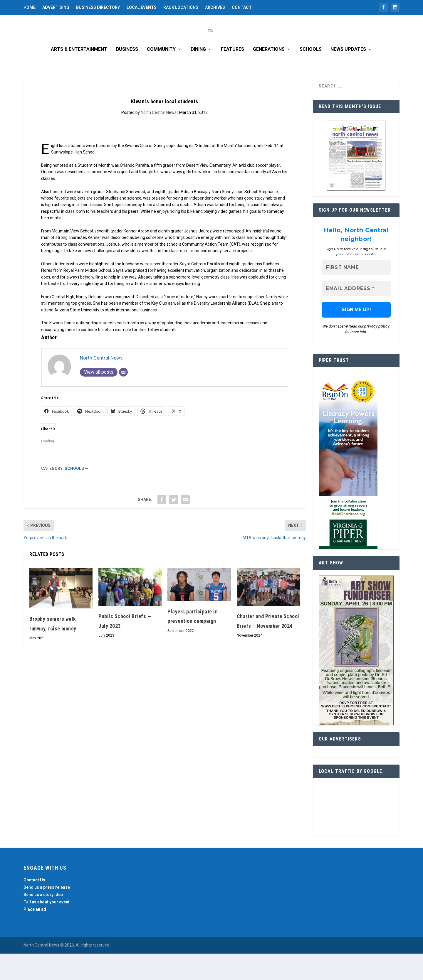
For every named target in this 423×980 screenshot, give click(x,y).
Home (30, 7)
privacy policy (377, 352)
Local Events (142, 7)
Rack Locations (181, 7)
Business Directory (98, 7)
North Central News (159, 139)
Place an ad (35, 936)
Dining (198, 76)
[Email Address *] (356, 315)
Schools (311, 76)
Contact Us (34, 906)
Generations (269, 76)
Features (233, 76)
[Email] (123, 399)
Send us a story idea (43, 921)
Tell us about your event (47, 928)
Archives (215, 7)
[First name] (356, 294)
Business (127, 76)
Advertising (56, 7)
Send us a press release (47, 914)
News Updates (348, 76)
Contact (242, 7)
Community (161, 76)
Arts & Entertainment (79, 76)
